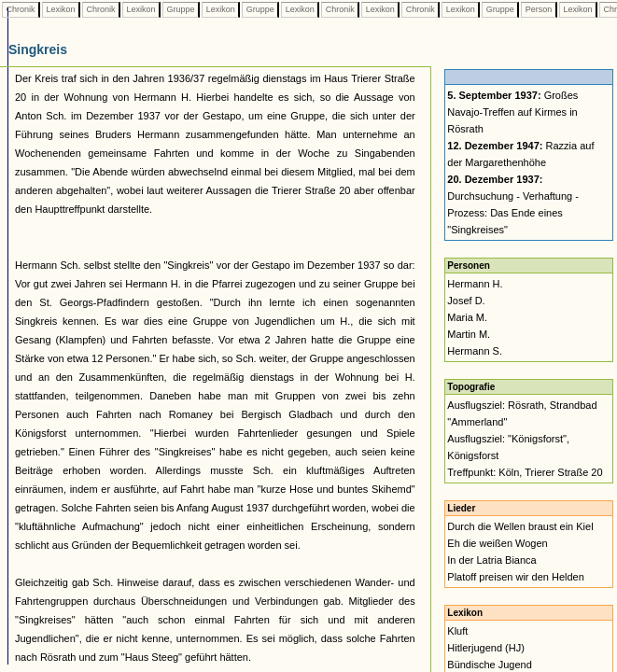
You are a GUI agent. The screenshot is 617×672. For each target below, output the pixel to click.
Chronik (21, 9)
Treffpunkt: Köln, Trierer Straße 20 (525, 472)
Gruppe (181, 9)
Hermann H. (475, 284)
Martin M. (469, 334)
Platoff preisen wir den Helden (516, 577)
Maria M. (467, 317)
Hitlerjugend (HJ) (486, 648)
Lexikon (61, 9)
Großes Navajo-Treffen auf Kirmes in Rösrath (512, 112)
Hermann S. (475, 351)
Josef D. (466, 301)
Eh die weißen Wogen (497, 543)
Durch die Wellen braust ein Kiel (520, 526)
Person (539, 9)
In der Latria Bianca (491, 560)
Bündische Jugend (490, 665)
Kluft (457, 631)
